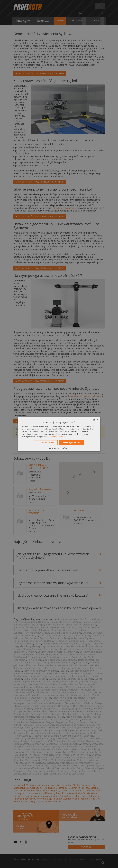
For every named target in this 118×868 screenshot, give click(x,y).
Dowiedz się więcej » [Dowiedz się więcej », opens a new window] (57, 437)
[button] (59, 448)
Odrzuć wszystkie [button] (46, 442)
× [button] (97, 420)
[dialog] (59, 434)
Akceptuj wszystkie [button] (72, 443)
